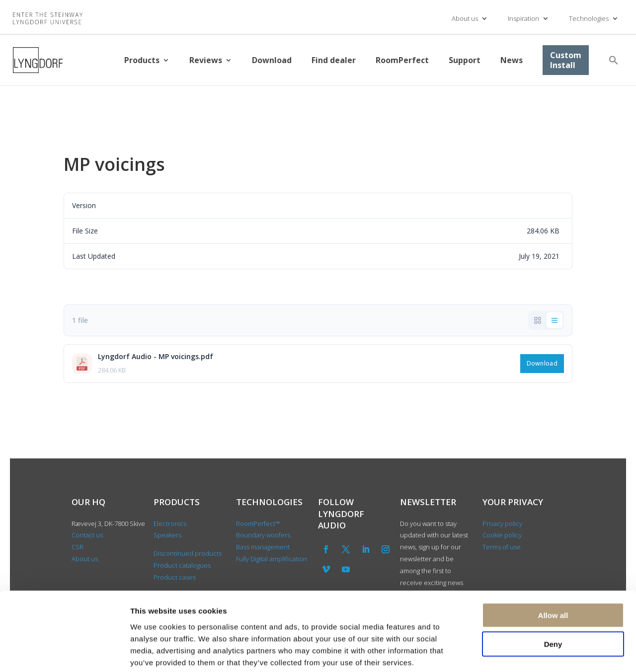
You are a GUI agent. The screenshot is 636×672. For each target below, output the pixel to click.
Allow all (553, 565)
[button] (614, 60)
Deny (553, 594)
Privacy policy (502, 523)
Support (465, 60)
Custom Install (566, 60)
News (512, 60)
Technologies (589, 18)
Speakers (167, 535)
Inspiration (523, 18)
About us (465, 18)
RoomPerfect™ (258, 523)
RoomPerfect (402, 60)
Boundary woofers (263, 535)
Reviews (206, 60)
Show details (521, 652)
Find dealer (334, 60)
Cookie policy (502, 535)
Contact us (87, 535)
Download (272, 60)
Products (142, 60)
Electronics (170, 523)
